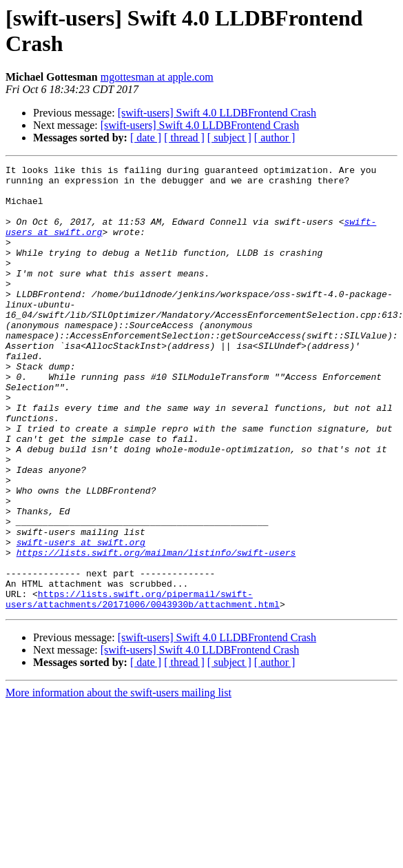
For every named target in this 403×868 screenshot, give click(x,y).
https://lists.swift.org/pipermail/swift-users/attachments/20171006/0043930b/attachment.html (143, 687)
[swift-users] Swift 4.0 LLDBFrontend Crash (217, 113)
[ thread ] (184, 138)
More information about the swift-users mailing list (118, 781)
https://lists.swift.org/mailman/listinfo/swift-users (156, 631)
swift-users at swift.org (81, 618)
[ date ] (146, 138)
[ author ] (275, 138)
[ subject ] (229, 138)
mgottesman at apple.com (157, 77)
